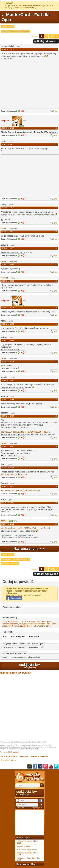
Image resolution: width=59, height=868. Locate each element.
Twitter (56, 766)
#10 (56, 324)
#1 (56, 49)
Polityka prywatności (39, 756)
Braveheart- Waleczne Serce (39, 626)
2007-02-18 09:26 (8, 380)
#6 (56, 248)
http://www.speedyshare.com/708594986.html (21, 491)
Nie (23, 111)
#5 (56, 232)
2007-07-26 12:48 (8, 503)
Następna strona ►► (30, 549)
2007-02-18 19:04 (8, 416)
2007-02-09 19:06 (8, 144)
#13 (56, 380)
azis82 (4, 521)
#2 (56, 128)
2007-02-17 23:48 (8, 362)
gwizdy (50, 622)
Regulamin (24, 756)
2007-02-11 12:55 (8, 232)
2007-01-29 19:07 (8, 49)
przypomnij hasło (37, 808)
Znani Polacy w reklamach (27, 850)
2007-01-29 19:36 (8, 128)
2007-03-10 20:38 (8, 486)
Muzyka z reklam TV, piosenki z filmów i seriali (30, 777)
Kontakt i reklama (8, 760)
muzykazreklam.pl (8, 26)
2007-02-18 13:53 (8, 400)
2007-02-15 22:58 (8, 281)
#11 (56, 341)
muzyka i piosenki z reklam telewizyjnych (15, 31)
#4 (56, 208)
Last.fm (46, 766)
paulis (4, 229)
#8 (56, 281)
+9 (11, 521)
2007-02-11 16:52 (8, 265)
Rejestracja (11, 595)
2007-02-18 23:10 (8, 447)
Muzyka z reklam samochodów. (32, 624)
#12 (56, 362)
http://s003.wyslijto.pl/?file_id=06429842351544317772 (26, 432)
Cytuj (55, 111)
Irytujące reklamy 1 (24, 846)
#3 (56, 144)
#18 (56, 486)
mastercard (34, 637)
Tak (19, 111)
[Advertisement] (24, 175)
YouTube (51, 766)
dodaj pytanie (29, 666)
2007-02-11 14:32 (8, 248)
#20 (56, 524)
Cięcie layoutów (14, 752)
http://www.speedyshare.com (14, 474)
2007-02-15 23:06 (8, 308)
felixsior (4, 278)
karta (5, 637)
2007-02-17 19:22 (8, 341)
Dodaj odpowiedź (47, 41)
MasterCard (18, 622)
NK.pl (40, 766)
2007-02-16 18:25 (8, 324)
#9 (56, 308)
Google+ (30, 766)
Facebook (35, 766)
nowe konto (21, 808)
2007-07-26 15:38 (8, 524)
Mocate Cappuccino (10, 624)
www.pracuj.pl (20, 626)
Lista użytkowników (9, 756)
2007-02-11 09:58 (8, 208)
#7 (56, 265)
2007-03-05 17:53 (8, 468)
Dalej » (54, 36)
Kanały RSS (7, 622)
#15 (56, 416)
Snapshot (5, 121)
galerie (29, 838)
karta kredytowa (18, 637)
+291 (22, 126)
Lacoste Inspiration (32, 622)
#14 (56, 400)
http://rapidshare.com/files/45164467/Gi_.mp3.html (25, 528)
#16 (56, 447)
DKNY (43, 622)
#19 (56, 503)
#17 (56, 468)
